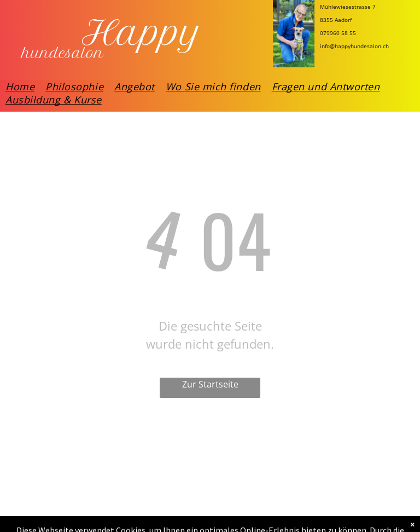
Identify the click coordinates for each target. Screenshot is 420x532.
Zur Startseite (210, 384)
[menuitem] (20, 86)
